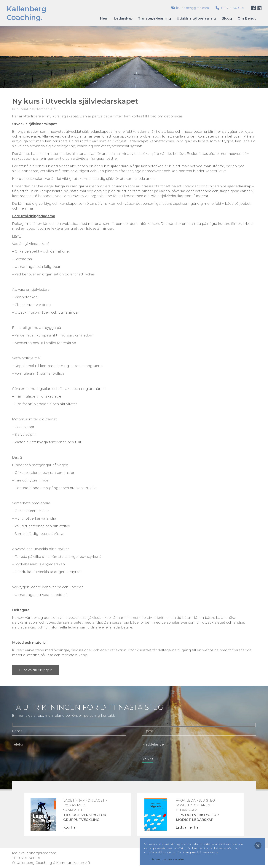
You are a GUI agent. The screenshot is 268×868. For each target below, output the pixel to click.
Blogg (227, 18)
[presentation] (40, 761)
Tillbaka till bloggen (35, 670)
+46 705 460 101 (232, 8)
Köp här (70, 827)
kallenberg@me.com (193, 8)
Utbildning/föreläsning (196, 18)
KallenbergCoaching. (26, 13)
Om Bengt (247, 18)
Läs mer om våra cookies (167, 859)
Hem (104, 18)
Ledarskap (123, 18)
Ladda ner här (188, 827)
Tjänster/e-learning (155, 18)
